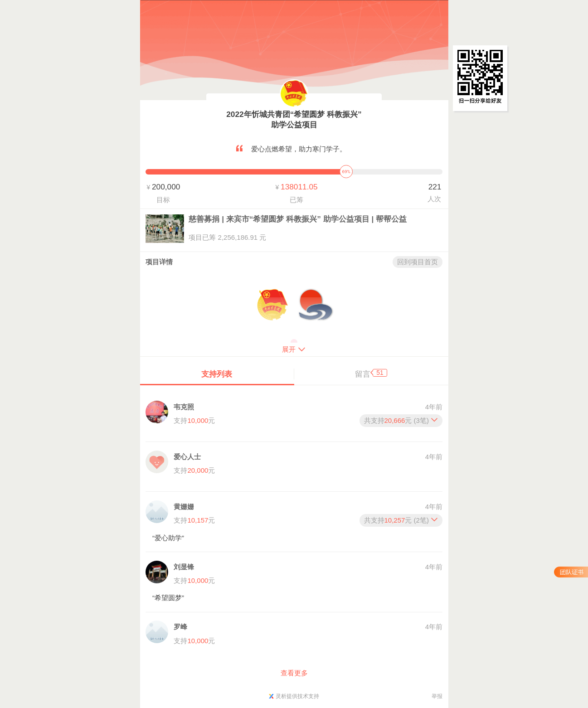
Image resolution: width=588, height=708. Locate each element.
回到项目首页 (418, 262)
